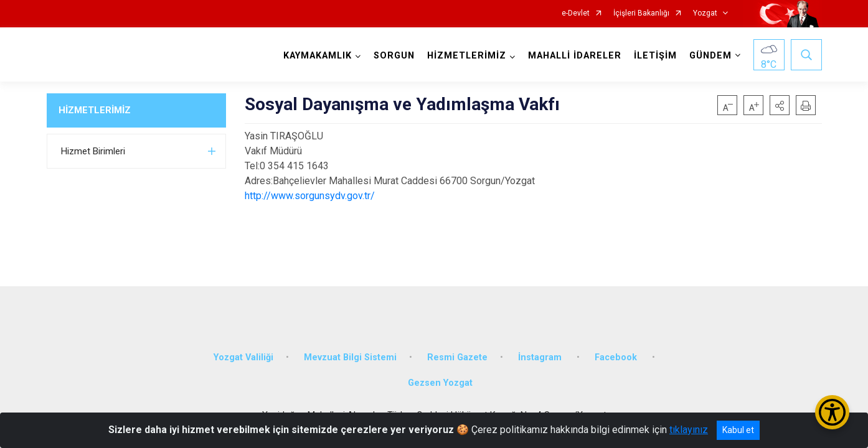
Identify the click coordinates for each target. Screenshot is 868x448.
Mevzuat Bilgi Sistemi (350, 356)
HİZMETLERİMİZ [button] (467, 56)
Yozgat (705, 13)
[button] (780, 105)
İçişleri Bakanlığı (641, 13)
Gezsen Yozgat (440, 382)
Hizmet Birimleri (93, 151)
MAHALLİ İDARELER (575, 56)
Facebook (617, 356)
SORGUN (394, 56)
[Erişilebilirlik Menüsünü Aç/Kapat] (832, 412)
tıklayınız (689, 430)
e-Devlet (576, 13)
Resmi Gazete (457, 356)
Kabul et (738, 430)
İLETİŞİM (655, 56)
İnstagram (541, 356)
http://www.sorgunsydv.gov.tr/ (310, 196)
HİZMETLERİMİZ (95, 110)
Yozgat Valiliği (243, 356)
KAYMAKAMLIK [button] (318, 56)
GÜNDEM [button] (710, 56)
